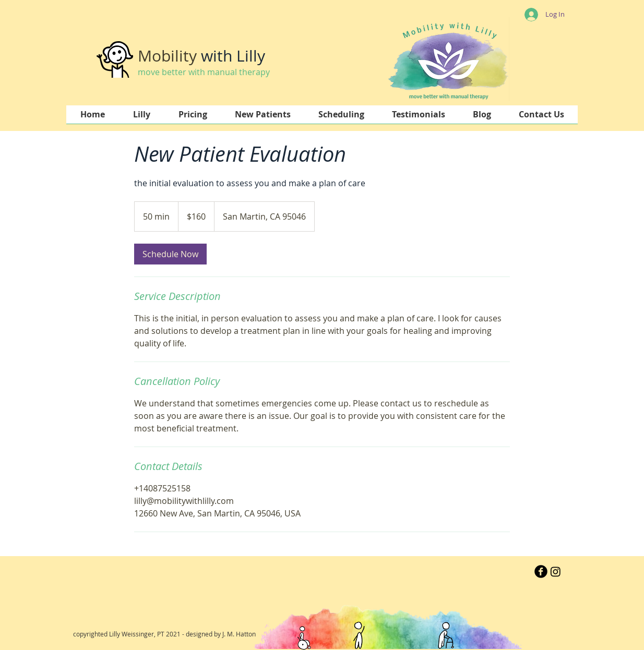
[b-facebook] (541, 571)
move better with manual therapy (204, 72)
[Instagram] (556, 571)
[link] (170, 254)
